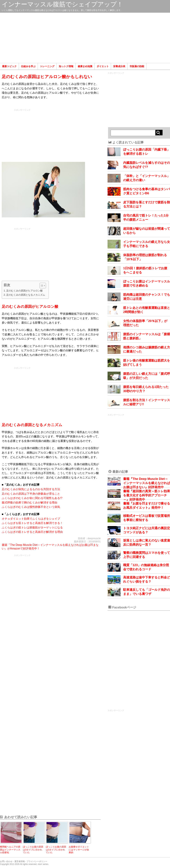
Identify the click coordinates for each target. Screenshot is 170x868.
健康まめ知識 (85, 66)
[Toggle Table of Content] (41, 286)
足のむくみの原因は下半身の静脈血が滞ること (31, 494)
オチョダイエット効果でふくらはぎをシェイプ (31, 519)
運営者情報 (20, 861)
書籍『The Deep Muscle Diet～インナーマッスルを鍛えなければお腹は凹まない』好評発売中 (147, 483)
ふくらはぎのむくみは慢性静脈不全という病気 (31, 507)
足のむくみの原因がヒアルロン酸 (24, 291)
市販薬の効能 (137, 66)
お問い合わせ (6, 861)
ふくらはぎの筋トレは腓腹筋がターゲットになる (32, 528)
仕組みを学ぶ (28, 66)
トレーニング (47, 66)
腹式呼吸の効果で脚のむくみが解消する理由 (29, 503)
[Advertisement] (85, 38)
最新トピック (9, 66)
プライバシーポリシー (37, 861)
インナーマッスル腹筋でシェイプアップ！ (62, 4)
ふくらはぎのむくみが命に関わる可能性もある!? (32, 498)
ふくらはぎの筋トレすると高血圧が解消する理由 (32, 532)
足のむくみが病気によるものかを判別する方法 (31, 489)
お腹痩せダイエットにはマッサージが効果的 (79, 850)
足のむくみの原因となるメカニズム (26, 295)
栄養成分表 (119, 66)
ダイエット (103, 66)
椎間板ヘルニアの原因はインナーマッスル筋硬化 (10, 850)
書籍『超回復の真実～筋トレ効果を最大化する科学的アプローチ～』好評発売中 (147, 495)
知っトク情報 (66, 66)
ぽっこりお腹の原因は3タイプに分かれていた (33, 850)
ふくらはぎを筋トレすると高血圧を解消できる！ (32, 523)
